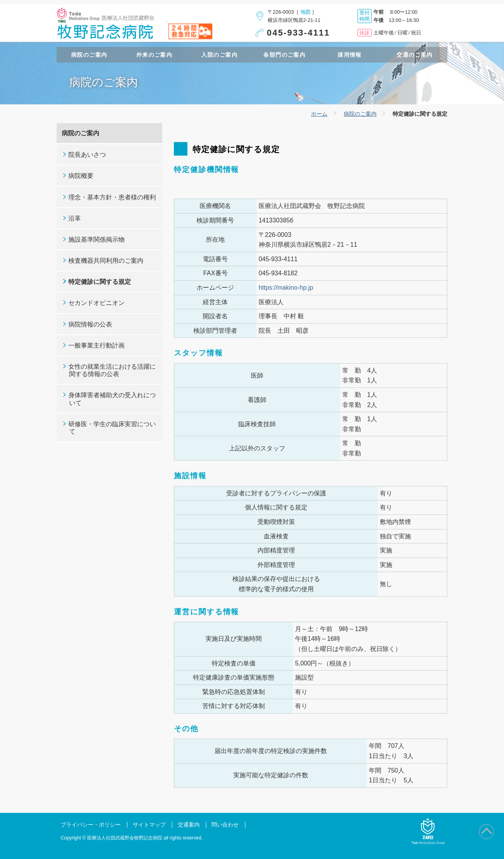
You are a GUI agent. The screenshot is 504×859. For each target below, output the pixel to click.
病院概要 (81, 176)
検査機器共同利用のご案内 (106, 261)
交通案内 (189, 825)
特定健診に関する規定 (100, 282)
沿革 (75, 218)
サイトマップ (149, 825)
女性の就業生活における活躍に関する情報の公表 (112, 370)
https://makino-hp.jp (286, 288)
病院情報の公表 (90, 324)
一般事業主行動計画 (97, 345)
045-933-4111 (298, 33)
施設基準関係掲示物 (97, 239)
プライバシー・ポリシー (91, 825)
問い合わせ (225, 825)
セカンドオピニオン (97, 303)
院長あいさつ (87, 155)
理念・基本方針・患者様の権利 (112, 197)
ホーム (319, 114)
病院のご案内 (360, 114)
